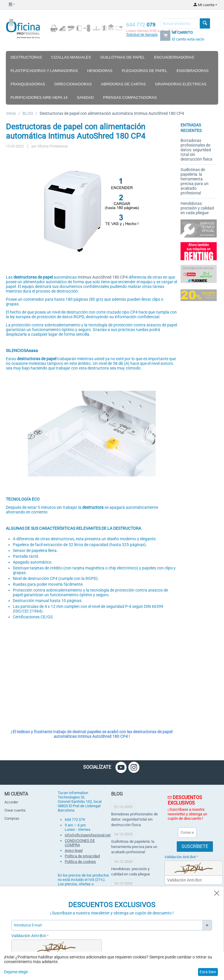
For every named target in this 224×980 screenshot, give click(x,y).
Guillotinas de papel (123, 57)
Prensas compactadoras (130, 97)
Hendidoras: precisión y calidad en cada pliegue (197, 208)
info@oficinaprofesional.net (88, 835)
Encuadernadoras (174, 57)
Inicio (11, 113)
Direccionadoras (73, 84)
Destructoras (26, 57)
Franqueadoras (28, 84)
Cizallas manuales (71, 57)
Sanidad (85, 97)
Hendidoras (100, 71)
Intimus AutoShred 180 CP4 (103, 277)
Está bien (208, 972)
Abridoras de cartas (123, 84)
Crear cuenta (15, 810)
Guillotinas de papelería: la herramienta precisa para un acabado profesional (195, 181)
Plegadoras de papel (144, 71)
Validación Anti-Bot (180, 857)
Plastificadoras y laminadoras (44, 71)
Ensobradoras (192, 71)
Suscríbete (195, 846)
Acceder (11, 802)
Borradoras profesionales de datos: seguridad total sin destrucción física (196, 150)
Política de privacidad (82, 856)
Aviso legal (74, 850)
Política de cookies (80, 862)
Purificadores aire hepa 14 (39, 97)
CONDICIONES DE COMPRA (80, 843)
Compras (12, 818)
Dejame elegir (16, 972)
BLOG (28, 113)
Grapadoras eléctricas (181, 84)
